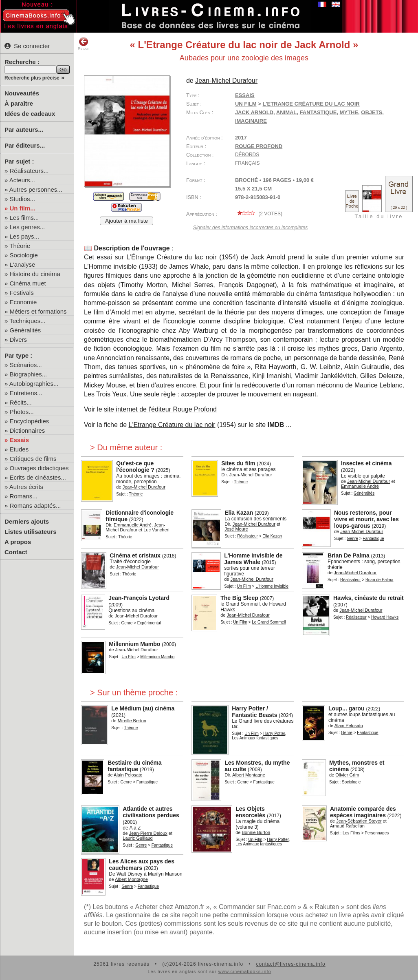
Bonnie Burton (256, 832)
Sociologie (24, 255)
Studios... (23, 199)
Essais (20, 440)
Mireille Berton (132, 721)
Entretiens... (26, 393)
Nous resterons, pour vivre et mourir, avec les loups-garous (366, 519)
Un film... (23, 208)
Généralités (25, 330)
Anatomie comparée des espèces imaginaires (363, 812)
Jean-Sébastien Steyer (359, 821)
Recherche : (22, 62)
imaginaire (251, 121)
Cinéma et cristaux (135, 555)
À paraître (19, 103)
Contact (16, 552)
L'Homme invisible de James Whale (253, 559)
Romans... (24, 496)
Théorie (20, 246)
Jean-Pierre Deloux (148, 833)
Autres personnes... (36, 189)
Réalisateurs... (29, 171)
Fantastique (373, 539)
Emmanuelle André (360, 486)
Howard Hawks (385, 617)
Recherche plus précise (32, 78)
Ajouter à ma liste (126, 221)
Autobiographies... (34, 384)
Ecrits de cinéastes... (38, 477)
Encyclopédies (30, 421)
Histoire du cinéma (35, 274)
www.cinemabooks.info (245, 971)
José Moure (236, 529)
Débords (247, 155)
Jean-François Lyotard (139, 598)
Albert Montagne (249, 775)
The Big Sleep (239, 598)
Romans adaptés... (35, 505)
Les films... (24, 218)
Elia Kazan (239, 513)
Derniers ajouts (27, 521)
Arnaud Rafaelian (347, 826)
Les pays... (25, 236)
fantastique (318, 112)
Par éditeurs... (25, 145)
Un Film (246, 104)
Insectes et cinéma (366, 463)
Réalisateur (247, 536)
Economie (23, 302)
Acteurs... (22, 180)
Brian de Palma (379, 580)
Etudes (19, 449)
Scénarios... (26, 365)
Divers (19, 340)
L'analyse (23, 264)
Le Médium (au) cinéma (143, 708)
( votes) (259, 214)
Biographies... (29, 374)
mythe (349, 112)
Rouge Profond (259, 146)
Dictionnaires (27, 430)
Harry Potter (274, 733)
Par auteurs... (24, 129)
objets (372, 112)
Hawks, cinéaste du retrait (368, 598)
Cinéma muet (28, 283)
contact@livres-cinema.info (290, 964)
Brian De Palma (349, 555)
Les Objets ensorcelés (250, 812)
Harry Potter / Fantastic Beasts (254, 712)
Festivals (22, 293)
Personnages (377, 833)
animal (287, 112)
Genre (352, 539)
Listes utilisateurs (31, 532)
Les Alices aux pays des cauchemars (142, 865)
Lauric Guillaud (137, 838)
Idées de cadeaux (30, 114)
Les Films (351, 833)
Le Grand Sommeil (269, 622)
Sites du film (238, 463)
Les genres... (27, 227)
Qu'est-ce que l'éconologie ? (135, 467)
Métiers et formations (38, 311)
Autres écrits (26, 487)
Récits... (21, 402)
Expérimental (149, 623)
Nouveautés (22, 93)
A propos (18, 542)
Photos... (22, 412)
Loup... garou (346, 708)
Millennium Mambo (134, 644)
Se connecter (27, 46)
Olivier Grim (347, 775)
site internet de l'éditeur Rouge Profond (160, 409)
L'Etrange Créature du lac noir (311, 104)
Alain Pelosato (349, 726)
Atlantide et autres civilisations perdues (151, 812)
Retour (83, 44)
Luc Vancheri (156, 530)
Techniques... (27, 321)
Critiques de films (33, 459)
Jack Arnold (254, 112)
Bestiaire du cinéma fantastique (134, 766)
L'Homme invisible (272, 586)
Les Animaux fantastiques (255, 738)
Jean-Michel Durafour (226, 81)
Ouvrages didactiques (39, 468)
